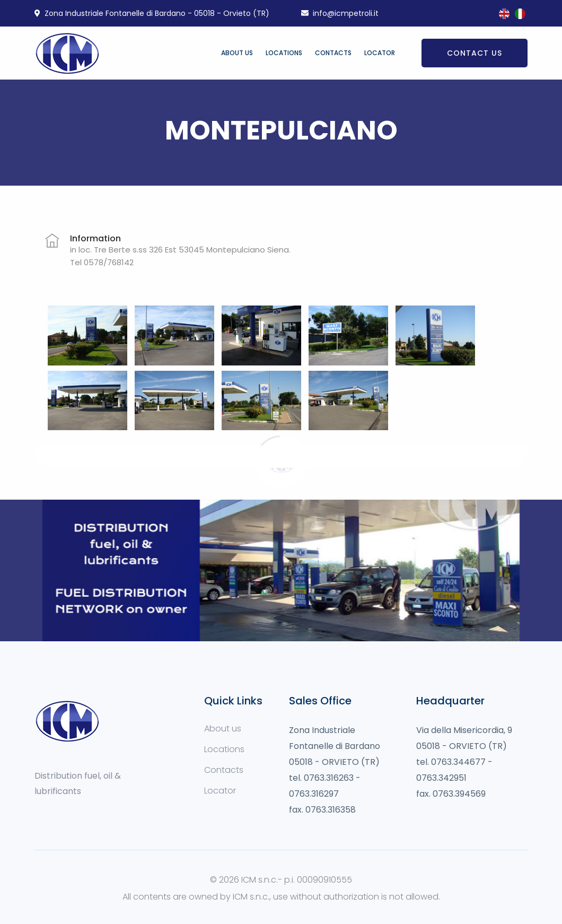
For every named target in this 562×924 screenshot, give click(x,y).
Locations (284, 53)
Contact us (475, 53)
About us (237, 53)
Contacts (333, 53)
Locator (380, 53)
